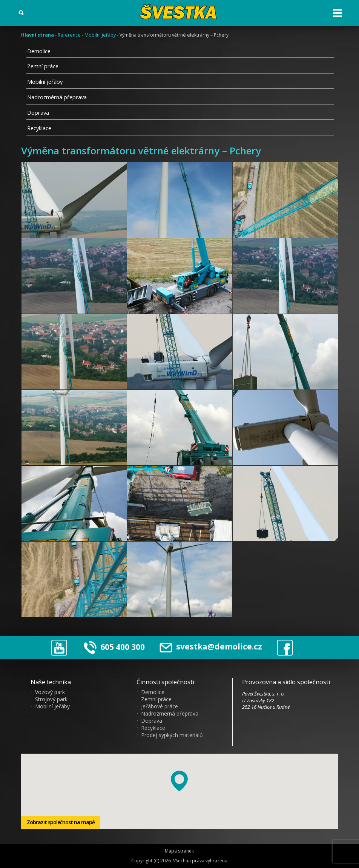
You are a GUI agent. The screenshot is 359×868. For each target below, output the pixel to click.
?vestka (179, 12)
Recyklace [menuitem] (153, 728)
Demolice (39, 51)
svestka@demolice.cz (211, 647)
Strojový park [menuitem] (51, 699)
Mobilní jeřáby (100, 35)
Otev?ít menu (338, 13)
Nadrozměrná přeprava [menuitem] (170, 714)
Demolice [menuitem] (153, 692)
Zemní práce (43, 66)
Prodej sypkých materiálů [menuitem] (172, 735)
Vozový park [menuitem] (50, 692)
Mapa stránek (179, 851)
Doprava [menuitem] (152, 721)
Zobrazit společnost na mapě (61, 822)
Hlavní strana (38, 35)
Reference (69, 35)
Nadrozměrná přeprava (57, 97)
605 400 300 (123, 646)
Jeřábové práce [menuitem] (160, 706)
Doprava (38, 112)
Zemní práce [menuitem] (156, 699)
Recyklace (39, 128)
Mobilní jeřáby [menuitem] (52, 706)
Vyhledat (21, 13)
